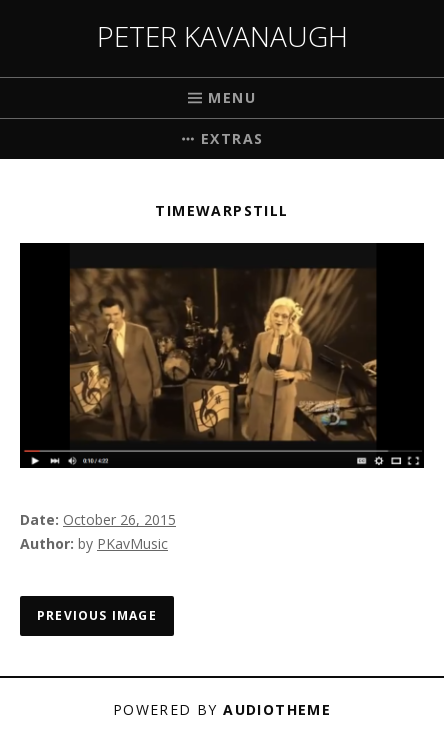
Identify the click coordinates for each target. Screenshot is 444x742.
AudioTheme (277, 709)
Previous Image (97, 615)
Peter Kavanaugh (222, 36)
